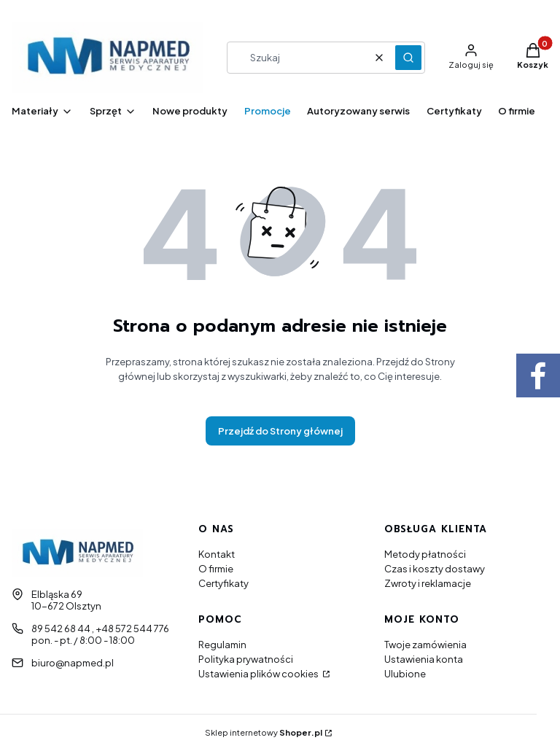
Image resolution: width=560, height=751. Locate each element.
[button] (408, 58)
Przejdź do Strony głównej (280, 431)
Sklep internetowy (264, 732)
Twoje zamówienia (425, 645)
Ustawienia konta (424, 659)
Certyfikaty (223, 583)
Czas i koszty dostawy (435, 569)
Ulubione (405, 674)
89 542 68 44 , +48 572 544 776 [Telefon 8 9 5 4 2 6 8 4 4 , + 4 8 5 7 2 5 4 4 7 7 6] (100, 629)
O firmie (216, 569)
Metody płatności (425, 554)
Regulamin (222, 645)
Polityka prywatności (246, 659)
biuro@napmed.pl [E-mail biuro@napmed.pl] (73, 663)
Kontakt (217, 554)
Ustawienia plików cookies (259, 674)
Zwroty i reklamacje (428, 583)
